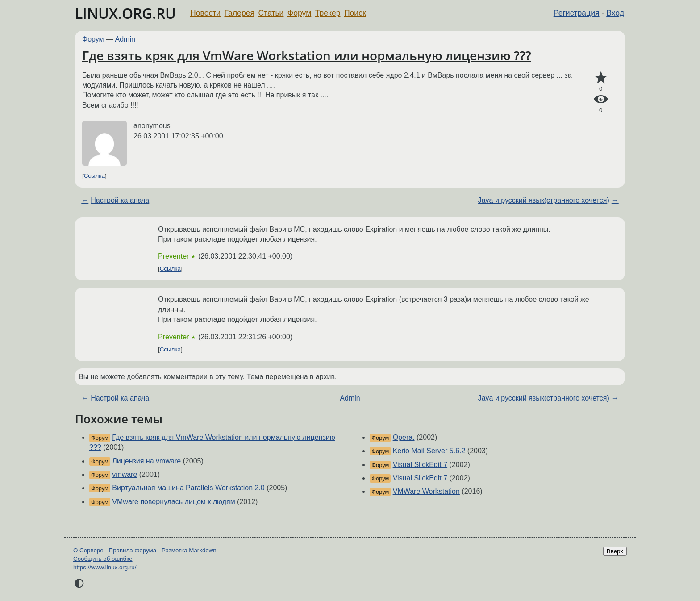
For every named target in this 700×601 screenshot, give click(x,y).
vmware (125, 474)
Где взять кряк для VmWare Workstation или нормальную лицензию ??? (307, 55)
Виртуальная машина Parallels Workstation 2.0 (188, 488)
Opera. (404, 437)
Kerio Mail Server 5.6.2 (429, 451)
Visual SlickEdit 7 (420, 465)
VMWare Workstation (426, 491)
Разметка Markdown (189, 550)
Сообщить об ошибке (103, 559)
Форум (299, 13)
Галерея (240, 13)
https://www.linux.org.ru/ (105, 567)
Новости (205, 13)
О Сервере (88, 550)
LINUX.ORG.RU (125, 13)
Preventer (173, 256)
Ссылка (94, 176)
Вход (615, 13)
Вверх (615, 551)
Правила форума (133, 550)
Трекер (328, 13)
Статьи (271, 13)
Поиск (355, 13)
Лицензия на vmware (146, 461)
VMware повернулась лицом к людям (173, 502)
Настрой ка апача (120, 200)
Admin (125, 39)
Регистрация (577, 13)
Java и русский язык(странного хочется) (544, 200)
